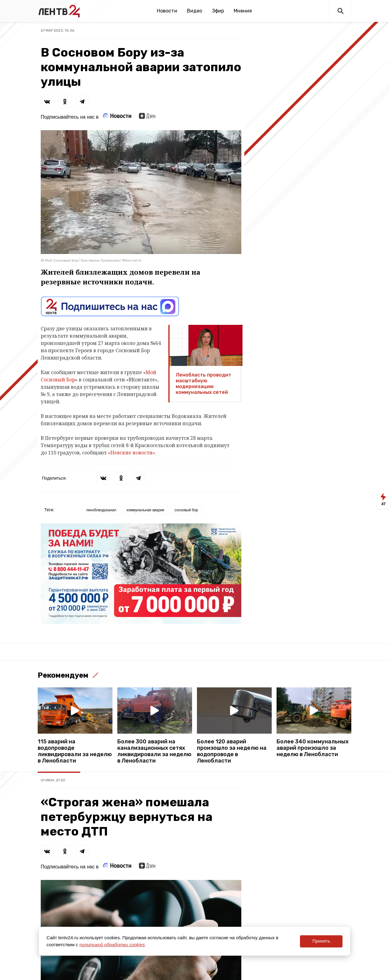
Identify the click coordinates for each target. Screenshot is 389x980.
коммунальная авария (146, 510)
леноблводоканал (101, 510)
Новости (167, 11)
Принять (321, 941)
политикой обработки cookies (112, 945)
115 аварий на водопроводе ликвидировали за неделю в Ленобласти (75, 751)
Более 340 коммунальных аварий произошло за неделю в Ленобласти (313, 748)
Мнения (243, 11)
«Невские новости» (131, 453)
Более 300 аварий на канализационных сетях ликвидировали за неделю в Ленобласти (154, 751)
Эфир (218, 11)
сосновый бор (186, 510)
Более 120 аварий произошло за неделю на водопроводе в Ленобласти (232, 751)
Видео (194, 11)
